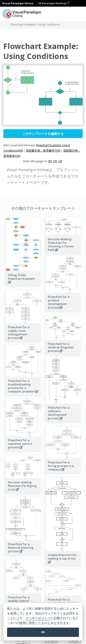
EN (50, 161)
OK (43, 632)
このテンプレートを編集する (43, 134)
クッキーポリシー (38, 618)
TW (55, 161)
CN (60, 161)
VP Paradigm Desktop (54, 3)
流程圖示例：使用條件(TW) (43, 150)
